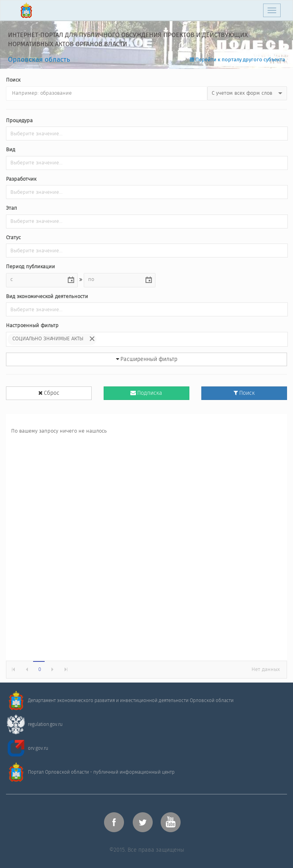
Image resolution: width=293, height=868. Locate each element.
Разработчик (21, 180)
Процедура (19, 121)
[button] (71, 280)
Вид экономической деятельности (47, 297)
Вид (11, 150)
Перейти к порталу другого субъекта (237, 60)
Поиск (13, 81)
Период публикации (30, 267)
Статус (13, 238)
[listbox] (247, 93)
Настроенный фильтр (32, 326)
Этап (12, 209)
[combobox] (35, 280)
